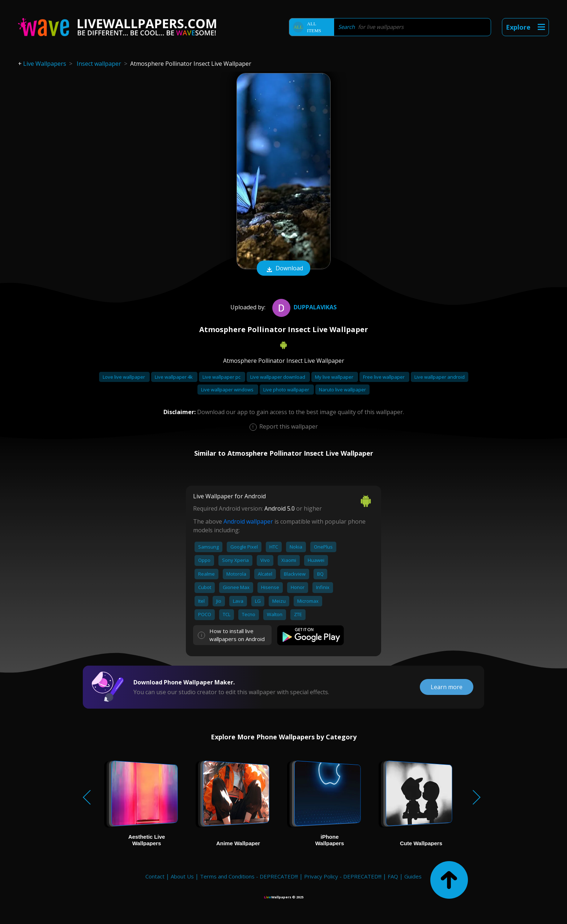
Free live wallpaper (384, 377)
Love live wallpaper (124, 377)
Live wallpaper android (440, 377)
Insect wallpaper (99, 64)
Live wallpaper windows (228, 390)
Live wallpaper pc (222, 377)
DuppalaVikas (304, 307)
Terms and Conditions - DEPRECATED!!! (249, 876)
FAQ (393, 876)
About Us (182, 876)
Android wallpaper (248, 521)
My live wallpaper (335, 377)
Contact (155, 876)
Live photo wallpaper (287, 390)
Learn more (447, 687)
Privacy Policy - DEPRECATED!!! (343, 876)
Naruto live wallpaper (342, 390)
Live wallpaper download (278, 377)
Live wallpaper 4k (174, 377)
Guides (413, 876)
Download (283, 269)
